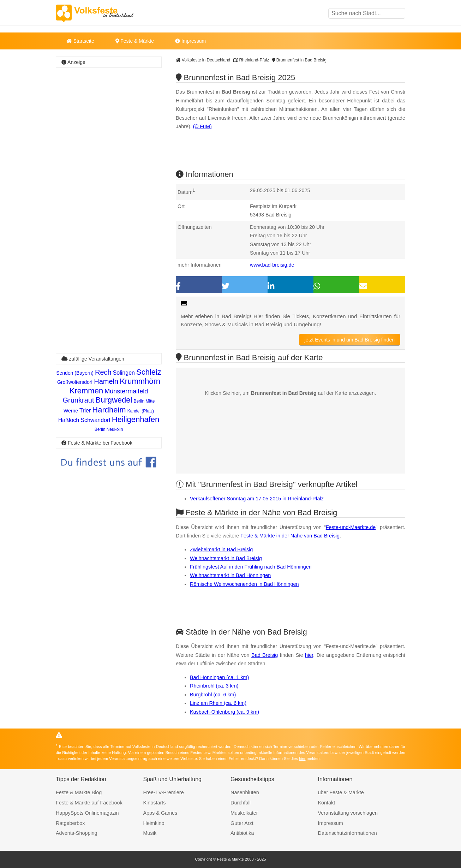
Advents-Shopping (77, 833)
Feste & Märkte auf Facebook (89, 803)
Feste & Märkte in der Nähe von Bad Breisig (290, 536)
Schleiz (149, 372)
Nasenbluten (245, 792)
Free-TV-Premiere (164, 792)
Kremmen (86, 391)
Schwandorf (95, 420)
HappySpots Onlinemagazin (87, 813)
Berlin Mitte (144, 401)
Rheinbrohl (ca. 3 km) (214, 686)
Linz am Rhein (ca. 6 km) (218, 703)
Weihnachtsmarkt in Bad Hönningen (230, 575)
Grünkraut (79, 400)
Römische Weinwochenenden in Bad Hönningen (244, 584)
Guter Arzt (242, 823)
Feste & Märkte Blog (79, 792)
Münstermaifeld (126, 391)
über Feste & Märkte (341, 792)
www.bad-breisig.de (272, 265)
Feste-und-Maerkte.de (351, 527)
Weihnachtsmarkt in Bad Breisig (226, 558)
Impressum (190, 41)
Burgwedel (114, 400)
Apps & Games (160, 813)
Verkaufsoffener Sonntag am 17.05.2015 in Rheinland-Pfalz (257, 499)
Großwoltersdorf (75, 382)
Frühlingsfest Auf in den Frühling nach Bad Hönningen (251, 567)
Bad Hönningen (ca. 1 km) (219, 677)
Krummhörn (140, 381)
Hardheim (109, 410)
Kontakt (327, 803)
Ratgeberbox (70, 823)
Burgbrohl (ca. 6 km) (213, 695)
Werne (71, 411)
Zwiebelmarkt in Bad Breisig (221, 549)
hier (309, 655)
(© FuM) (202, 126)
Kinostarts (155, 803)
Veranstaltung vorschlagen (348, 813)
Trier (85, 411)
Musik (150, 833)
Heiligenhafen (136, 419)
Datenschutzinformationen (348, 833)
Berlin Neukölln (109, 429)
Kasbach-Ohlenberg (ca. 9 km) (224, 712)
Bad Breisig (265, 655)
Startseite (80, 41)
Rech (103, 372)
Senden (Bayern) (75, 373)
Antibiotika (242, 833)
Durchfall (241, 803)
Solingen (124, 373)
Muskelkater (244, 813)
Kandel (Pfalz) (141, 411)
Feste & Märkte (135, 41)
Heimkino (154, 823)
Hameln (106, 381)
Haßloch (69, 420)
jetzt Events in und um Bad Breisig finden (350, 340)
